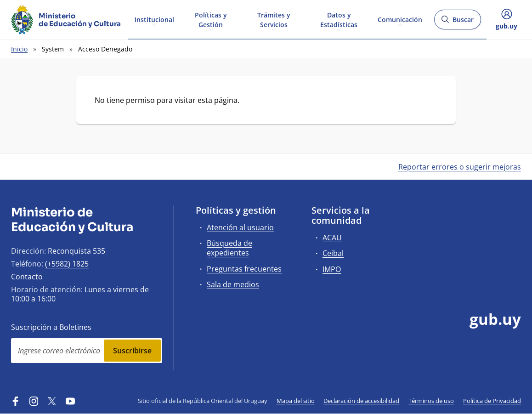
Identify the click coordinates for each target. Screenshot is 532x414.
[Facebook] (16, 401)
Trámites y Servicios (274, 19)
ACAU (332, 238)
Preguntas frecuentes (244, 269)
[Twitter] (52, 401)
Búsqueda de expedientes (229, 248)
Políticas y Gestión (211, 19)
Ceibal (333, 253)
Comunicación (400, 19)
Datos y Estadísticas (339, 19)
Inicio (19, 49)
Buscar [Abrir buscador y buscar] (457, 22)
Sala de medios (233, 284)
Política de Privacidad (492, 401)
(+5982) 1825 (67, 264)
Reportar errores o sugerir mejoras (460, 167)
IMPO (332, 269)
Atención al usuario (240, 227)
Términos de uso (431, 401)
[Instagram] (34, 401)
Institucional (154, 19)
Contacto (27, 277)
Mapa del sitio (296, 401)
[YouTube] (70, 401)
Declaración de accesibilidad (361, 401)
